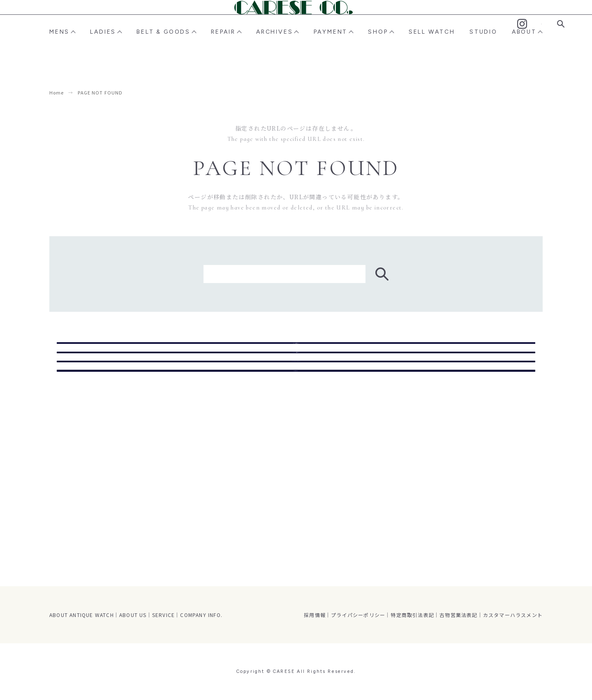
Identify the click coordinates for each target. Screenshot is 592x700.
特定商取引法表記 (412, 615)
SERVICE (163, 615)
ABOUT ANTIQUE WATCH (82, 615)
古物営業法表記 (458, 615)
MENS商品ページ (296, 348)
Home (57, 92)
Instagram (522, 24)
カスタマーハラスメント (513, 615)
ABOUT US (133, 615)
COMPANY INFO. (201, 615)
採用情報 (315, 615)
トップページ (296, 446)
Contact (541, 24)
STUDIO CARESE (296, 413)
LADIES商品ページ (296, 381)
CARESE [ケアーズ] (296, 23)
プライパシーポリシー (358, 615)
